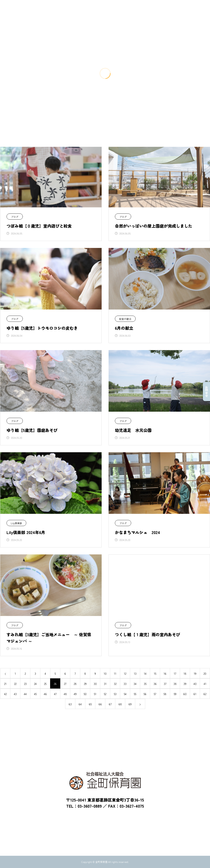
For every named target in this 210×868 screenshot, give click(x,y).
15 (155, 673)
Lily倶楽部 (16, 523)
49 (75, 694)
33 (125, 684)
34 (135, 684)
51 (95, 694)
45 (35, 694)
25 (45, 684)
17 (175, 673)
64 (80, 704)
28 (75, 684)
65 (90, 704)
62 (205, 694)
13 (135, 673)
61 (195, 694)
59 (175, 694)
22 (15, 684)
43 (15, 694)
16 (165, 673)
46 (45, 694)
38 (175, 684)
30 (95, 684)
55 (135, 694)
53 (115, 694)
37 (165, 684)
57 (155, 694)
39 (185, 684)
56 (145, 694)
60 (185, 694)
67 (110, 704)
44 (25, 694)
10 (105, 673)
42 (5, 694)
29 (85, 684)
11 (115, 673)
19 (195, 673)
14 (145, 673)
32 (115, 684)
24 (35, 684)
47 (55, 694)
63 (70, 704)
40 (195, 684)
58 (165, 694)
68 (120, 704)
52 (105, 694)
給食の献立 (125, 319)
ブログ (15, 217)
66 (100, 704)
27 (65, 684)
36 (155, 684)
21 (5, 684)
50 (85, 694)
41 (205, 684)
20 (205, 673)
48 (65, 694)
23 (25, 684)
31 (105, 684)
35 (145, 684)
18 (185, 673)
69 (130, 704)
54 (125, 694)
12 (125, 673)
